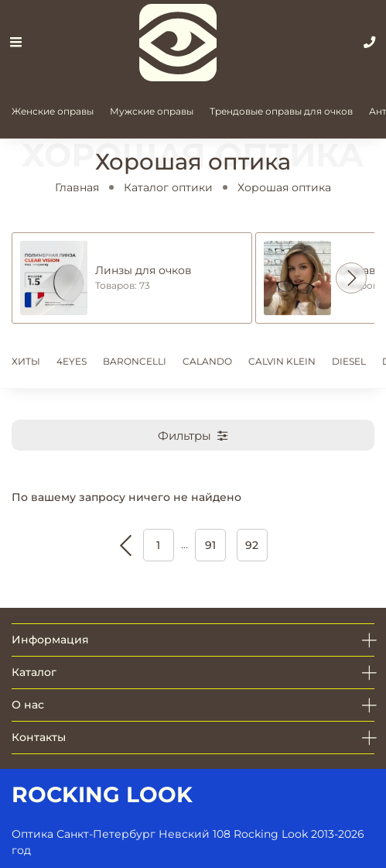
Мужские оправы (152, 111)
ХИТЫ (26, 361)
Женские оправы (53, 111)
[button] (351, 278)
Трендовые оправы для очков (281, 111)
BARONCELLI (135, 361)
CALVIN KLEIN (282, 361)
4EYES (72, 361)
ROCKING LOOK (102, 794)
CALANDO (207, 361)
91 (210, 545)
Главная (77, 187)
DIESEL (349, 361)
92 (252, 545)
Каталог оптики (168, 187)
